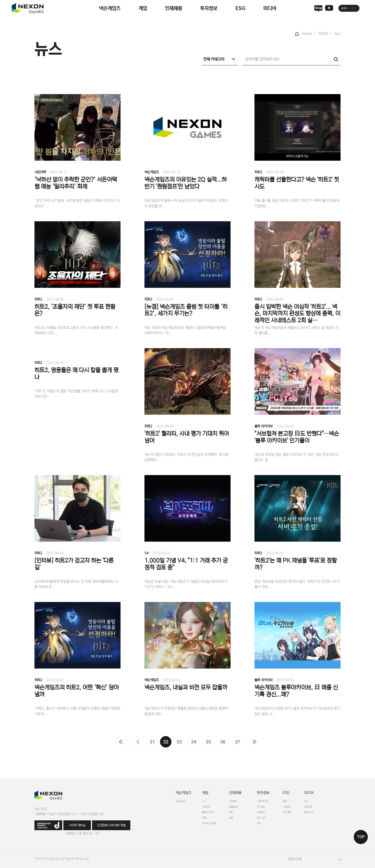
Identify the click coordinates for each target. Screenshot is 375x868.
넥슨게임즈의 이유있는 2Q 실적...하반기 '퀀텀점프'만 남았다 (186, 183)
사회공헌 (302, 808)
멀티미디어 (330, 814)
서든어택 (40, 172)
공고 (269, 827)
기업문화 (242, 802)
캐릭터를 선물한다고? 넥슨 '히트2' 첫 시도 (297, 183)
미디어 (270, 8)
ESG (240, 8)
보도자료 (328, 808)
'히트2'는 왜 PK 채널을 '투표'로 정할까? (296, 564)
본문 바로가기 (0, 0)
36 (223, 742)
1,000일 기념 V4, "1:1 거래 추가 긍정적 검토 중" (186, 564)
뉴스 (325, 802)
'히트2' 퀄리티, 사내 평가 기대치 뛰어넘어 (187, 437)
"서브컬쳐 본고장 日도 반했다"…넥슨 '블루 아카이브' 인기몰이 (297, 437)
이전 (138, 742)
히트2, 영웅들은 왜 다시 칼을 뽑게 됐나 (76, 374)
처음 (121, 742)
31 (152, 742)
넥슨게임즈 (110, 8)
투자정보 (209, 8)
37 (237, 742)
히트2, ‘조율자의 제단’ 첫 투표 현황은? (75, 310)
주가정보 (271, 808)
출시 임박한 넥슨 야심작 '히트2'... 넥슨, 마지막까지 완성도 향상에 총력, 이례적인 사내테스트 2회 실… (297, 314)
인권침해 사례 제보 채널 (111, 825)
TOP (361, 837)
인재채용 (174, 8)
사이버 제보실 (77, 825)
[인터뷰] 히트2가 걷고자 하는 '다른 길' (74, 564)
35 (208, 742)
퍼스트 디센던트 (213, 827)
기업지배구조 (274, 802)
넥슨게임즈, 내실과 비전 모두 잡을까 (186, 688)
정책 (299, 802)
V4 (146, 553)
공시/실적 (272, 820)
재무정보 (271, 814)
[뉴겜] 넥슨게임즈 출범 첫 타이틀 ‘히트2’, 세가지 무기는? (186, 310)
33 (179, 742)
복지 (239, 814)
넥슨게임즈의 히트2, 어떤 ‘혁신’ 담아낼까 (77, 691)
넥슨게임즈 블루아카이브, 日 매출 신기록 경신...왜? (296, 691)
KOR (344, 8)
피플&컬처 (243, 808)
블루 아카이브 (264, 426)
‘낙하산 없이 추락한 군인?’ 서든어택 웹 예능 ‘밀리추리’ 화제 (76, 183)
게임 (143, 8)
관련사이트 (295, 859)
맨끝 (254, 742)
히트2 (258, 172)
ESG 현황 (303, 814)
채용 (239, 820)
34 (194, 742)
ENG (354, 8)
